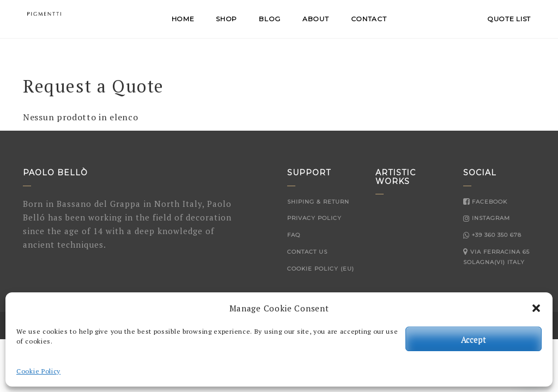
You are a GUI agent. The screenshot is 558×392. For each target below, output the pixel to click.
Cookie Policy (38, 371)
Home (183, 19)
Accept (474, 339)
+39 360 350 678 (492, 235)
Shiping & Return (318, 202)
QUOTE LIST (509, 19)
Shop (226, 19)
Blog (270, 19)
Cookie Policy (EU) (321, 269)
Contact (369, 19)
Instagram (487, 218)
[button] (536, 308)
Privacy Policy (314, 218)
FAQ (294, 235)
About (316, 19)
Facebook (485, 202)
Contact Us (307, 252)
